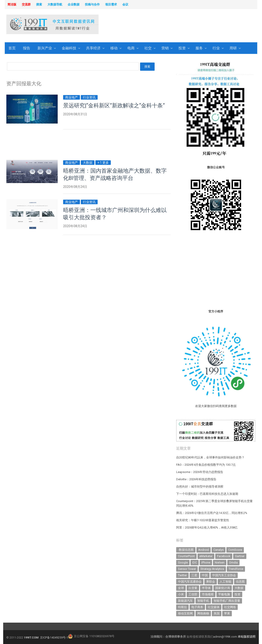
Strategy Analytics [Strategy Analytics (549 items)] (212, 569)
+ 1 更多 (103, 163)
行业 (216, 48)
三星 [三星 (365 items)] (194, 575)
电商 (131, 48)
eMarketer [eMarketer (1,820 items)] (206, 556)
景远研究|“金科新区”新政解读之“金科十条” (114, 106)
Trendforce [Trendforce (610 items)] (236, 569)
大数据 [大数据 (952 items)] (239, 588)
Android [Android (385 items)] (204, 550)
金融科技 (69, 48)
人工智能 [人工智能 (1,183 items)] (225, 582)
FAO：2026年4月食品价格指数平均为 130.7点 (206, 465)
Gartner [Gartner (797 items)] (240, 556)
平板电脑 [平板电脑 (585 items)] (224, 594)
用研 (233, 48)
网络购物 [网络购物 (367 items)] (203, 613)
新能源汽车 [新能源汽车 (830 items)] (185, 601)
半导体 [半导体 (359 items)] (206, 588)
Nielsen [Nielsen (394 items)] (220, 562)
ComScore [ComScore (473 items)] (235, 550)
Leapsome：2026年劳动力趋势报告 (200, 472)
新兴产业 (45, 48)
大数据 (88, 163)
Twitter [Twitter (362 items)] (182, 575)
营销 (165, 48)
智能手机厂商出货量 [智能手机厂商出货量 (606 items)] (227, 601)
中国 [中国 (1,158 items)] (205, 575)
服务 (199, 48)
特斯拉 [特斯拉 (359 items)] (182, 607)
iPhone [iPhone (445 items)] (206, 562)
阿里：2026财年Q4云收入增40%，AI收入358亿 (207, 527)
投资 (182, 48)
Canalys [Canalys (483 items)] (219, 550)
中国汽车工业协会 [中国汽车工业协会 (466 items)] (224, 575)
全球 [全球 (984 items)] (181, 588)
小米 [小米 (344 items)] (181, 594)
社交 (148, 48)
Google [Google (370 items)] (183, 562)
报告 (27, 48)
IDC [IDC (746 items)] (195, 562)
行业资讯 (89, 97)
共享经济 (93, 48)
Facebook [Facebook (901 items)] (224, 556)
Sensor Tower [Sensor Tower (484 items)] (187, 569)
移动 (114, 48)
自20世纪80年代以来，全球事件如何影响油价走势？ (210, 457)
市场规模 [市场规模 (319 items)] (208, 594)
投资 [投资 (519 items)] (237, 594)
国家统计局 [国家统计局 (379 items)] (223, 588)
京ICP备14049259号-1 (54, 638)
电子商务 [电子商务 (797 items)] (197, 607)
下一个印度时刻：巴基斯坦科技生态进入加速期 (207, 494)
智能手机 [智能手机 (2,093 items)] (203, 601)
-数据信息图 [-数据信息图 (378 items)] (186, 550)
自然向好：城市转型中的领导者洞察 (200, 487)
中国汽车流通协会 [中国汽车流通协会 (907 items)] (190, 582)
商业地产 (72, 97)
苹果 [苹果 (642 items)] (227, 613)
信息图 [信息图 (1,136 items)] (240, 582)
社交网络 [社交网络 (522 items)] (230, 607)
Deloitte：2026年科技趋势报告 (196, 479)
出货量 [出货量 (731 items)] (193, 588)
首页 (12, 48)
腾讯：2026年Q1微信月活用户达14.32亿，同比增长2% (212, 513)
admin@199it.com (225, 637)
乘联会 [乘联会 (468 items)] (211, 582)
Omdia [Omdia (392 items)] (233, 562)
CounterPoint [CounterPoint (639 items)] (186, 556)
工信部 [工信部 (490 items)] (193, 594)
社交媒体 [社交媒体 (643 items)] (214, 607)
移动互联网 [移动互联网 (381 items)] (185, 613)
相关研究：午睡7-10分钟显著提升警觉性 (203, 520)
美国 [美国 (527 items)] (217, 613)
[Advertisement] (187, 25)
